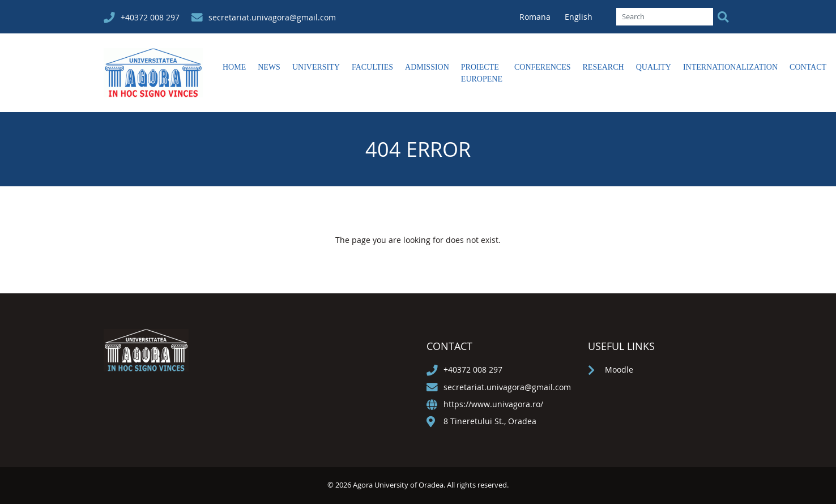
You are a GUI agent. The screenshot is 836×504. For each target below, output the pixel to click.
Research (603, 67)
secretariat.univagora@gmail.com (272, 17)
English (579, 17)
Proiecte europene (482, 73)
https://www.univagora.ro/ (493, 404)
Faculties (372, 67)
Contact (808, 67)
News (269, 67)
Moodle (619, 370)
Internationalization (730, 67)
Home (234, 67)
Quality (654, 67)
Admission (427, 67)
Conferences (543, 67)
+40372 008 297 (150, 17)
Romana (536, 17)
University (316, 67)
